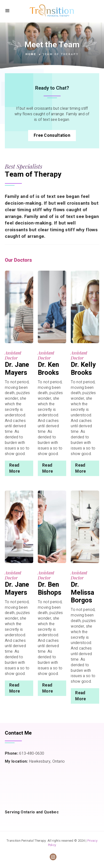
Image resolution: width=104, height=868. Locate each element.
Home (31, 54)
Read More (15, 468)
